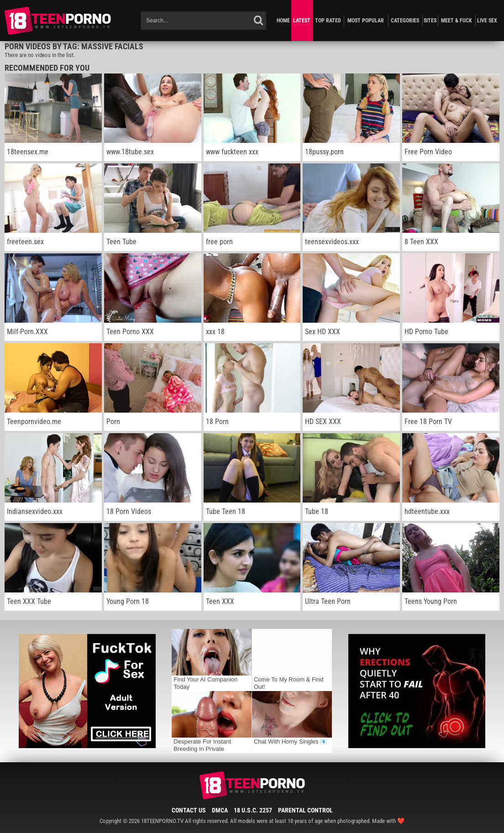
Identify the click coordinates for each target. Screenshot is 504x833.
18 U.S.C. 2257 (253, 810)
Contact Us (189, 810)
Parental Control (305, 810)
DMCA (220, 810)
